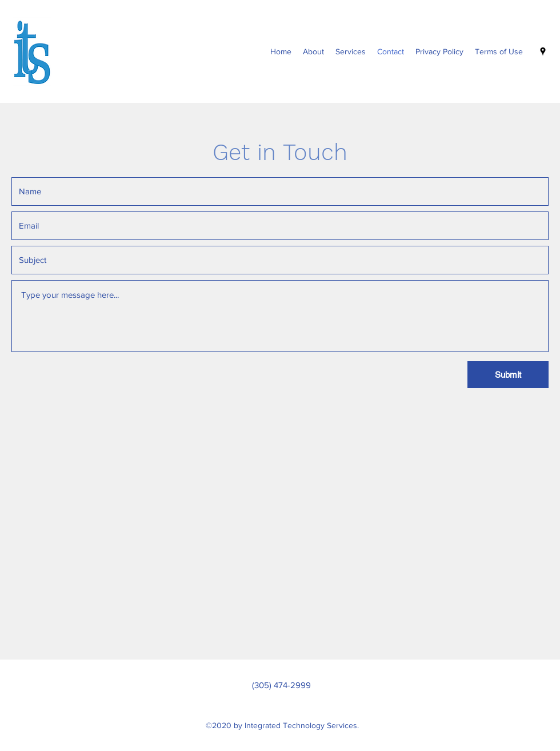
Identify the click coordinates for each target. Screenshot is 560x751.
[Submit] (508, 375)
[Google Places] (543, 51)
